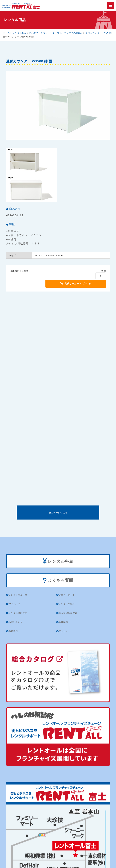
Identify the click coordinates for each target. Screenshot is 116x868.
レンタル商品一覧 (18, 595)
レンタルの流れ (67, 604)
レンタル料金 (58, 561)
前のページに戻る (58, 512)
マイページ (14, 604)
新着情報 (13, 631)
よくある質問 (58, 581)
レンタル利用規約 (18, 613)
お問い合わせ (16, 622)
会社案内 (63, 622)
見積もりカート (67, 595)
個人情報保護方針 (68, 613)
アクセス (63, 631)
